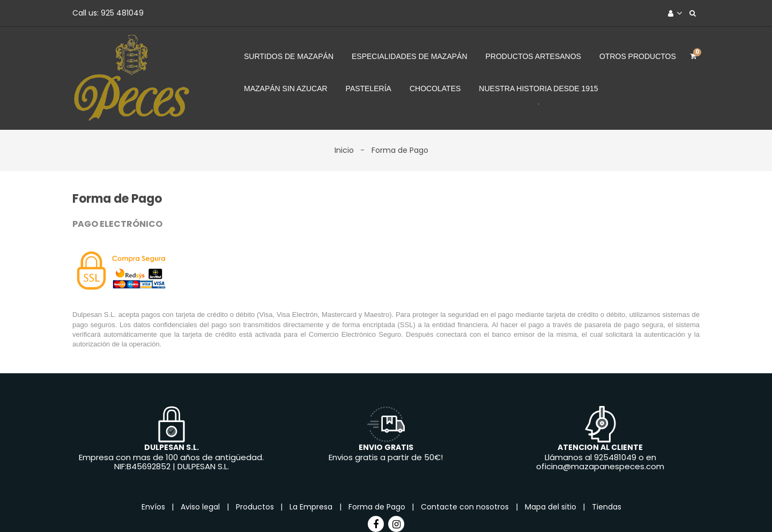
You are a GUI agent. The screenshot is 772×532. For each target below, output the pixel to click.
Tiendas (607, 507)
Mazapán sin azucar (286, 88)
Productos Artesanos (533, 56)
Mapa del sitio (552, 507)
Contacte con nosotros (466, 507)
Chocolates (435, 88)
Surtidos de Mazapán (289, 56)
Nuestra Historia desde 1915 (538, 88)
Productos (256, 507)
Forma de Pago (378, 507)
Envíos (154, 507)
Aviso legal (201, 507)
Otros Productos (638, 56)
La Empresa (312, 507)
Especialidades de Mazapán (410, 56)
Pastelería (369, 88)
